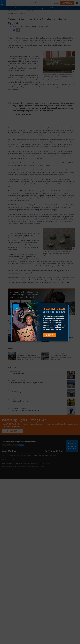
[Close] (68, 304)
